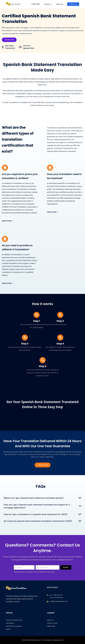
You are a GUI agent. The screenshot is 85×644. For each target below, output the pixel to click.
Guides (8, 629)
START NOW (35, 4)
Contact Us (73, 4)
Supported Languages (14, 626)
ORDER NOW (51, 626)
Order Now (9, 40)
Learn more (8, 221)
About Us (60, 4)
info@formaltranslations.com (59, 601)
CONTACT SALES (52, 623)
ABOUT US (50, 620)
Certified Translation (14, 620)
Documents (10, 623)
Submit (66, 567)
